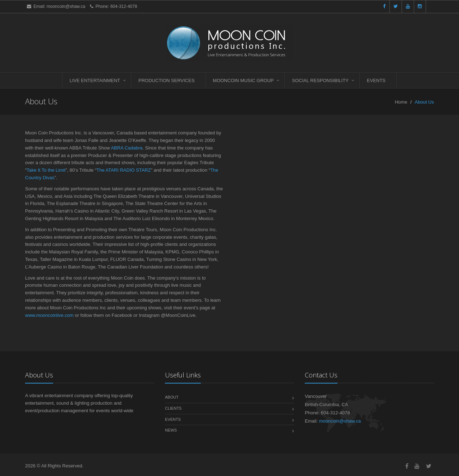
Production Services (167, 80)
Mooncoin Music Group (243, 80)
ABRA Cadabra (127, 148)
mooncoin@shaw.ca (66, 6)
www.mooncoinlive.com (49, 315)
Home (401, 102)
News (171, 430)
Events (376, 80)
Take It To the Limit (46, 170)
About (172, 397)
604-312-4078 (124, 6)
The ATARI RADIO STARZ (124, 170)
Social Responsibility (320, 80)
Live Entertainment (95, 80)
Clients (173, 408)
